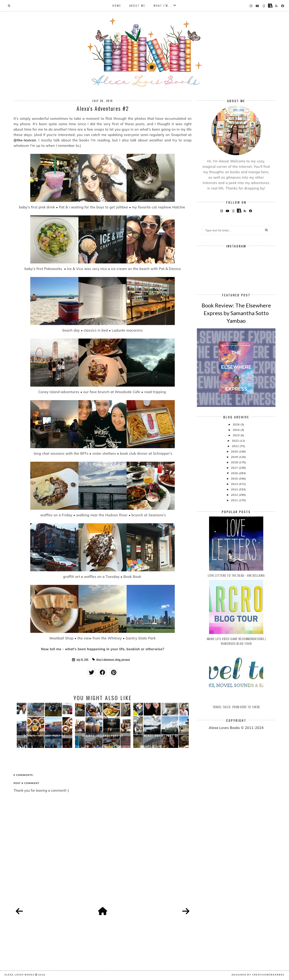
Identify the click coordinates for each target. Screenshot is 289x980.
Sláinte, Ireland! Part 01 (103, 736)
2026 (237, 424)
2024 (237, 430)
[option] (44, 725)
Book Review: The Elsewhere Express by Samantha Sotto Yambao (236, 313)
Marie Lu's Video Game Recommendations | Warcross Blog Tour (236, 641)
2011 (235, 500)
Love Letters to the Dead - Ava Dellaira (236, 575)
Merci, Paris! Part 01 (161, 736)
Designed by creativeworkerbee (258, 975)
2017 (235, 468)
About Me (137, 6)
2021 (236, 446)
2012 (235, 495)
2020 (235, 451)
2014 (235, 484)
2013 (235, 489)
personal (126, 660)
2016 (235, 473)
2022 (236, 441)
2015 (235, 478)
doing (118, 660)
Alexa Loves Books (19, 975)
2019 (235, 457)
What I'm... (163, 6)
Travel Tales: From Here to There (236, 707)
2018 (235, 462)
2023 (237, 435)
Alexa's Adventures (105, 660)
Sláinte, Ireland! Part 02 (45, 736)
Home (117, 6)
